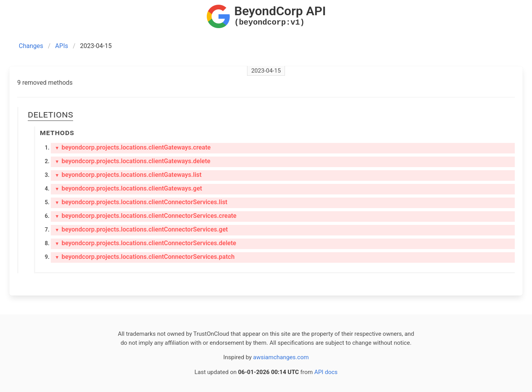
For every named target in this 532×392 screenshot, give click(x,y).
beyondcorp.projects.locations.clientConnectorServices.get (141, 229)
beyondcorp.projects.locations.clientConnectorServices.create (146, 216)
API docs (326, 372)
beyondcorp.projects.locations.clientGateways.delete (133, 161)
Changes (31, 46)
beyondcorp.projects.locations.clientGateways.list (128, 175)
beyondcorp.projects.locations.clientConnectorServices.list (141, 202)
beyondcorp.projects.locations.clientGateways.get (128, 188)
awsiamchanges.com (281, 357)
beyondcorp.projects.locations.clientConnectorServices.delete (145, 243)
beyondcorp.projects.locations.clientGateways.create (133, 147)
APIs (62, 46)
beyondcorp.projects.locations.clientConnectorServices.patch (145, 257)
